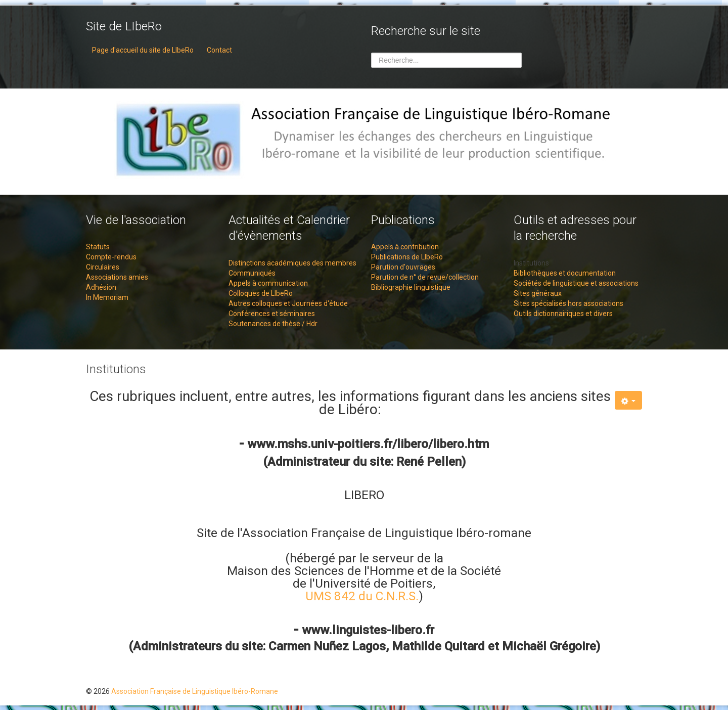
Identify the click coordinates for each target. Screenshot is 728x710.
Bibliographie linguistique (411, 287)
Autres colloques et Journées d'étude (288, 303)
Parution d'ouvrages (403, 267)
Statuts (98, 247)
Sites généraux (538, 293)
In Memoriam (107, 297)
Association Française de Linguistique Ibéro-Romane (195, 691)
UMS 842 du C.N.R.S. (362, 596)
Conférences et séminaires (272, 314)
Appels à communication (268, 283)
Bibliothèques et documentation (565, 273)
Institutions (531, 263)
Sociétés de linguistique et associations (576, 283)
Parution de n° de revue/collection (425, 277)
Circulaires (103, 267)
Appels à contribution (405, 247)
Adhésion (101, 287)
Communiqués (252, 273)
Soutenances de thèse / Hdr (273, 324)
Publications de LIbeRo (407, 257)
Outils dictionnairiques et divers (563, 314)
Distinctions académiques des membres (292, 263)
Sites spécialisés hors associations (568, 303)
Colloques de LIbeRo (261, 293)
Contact (219, 50)
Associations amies (117, 277)
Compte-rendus (111, 257)
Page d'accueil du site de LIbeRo (143, 50)
